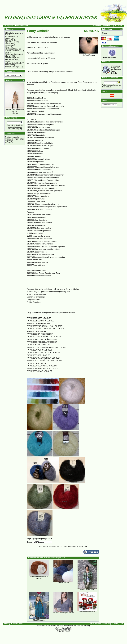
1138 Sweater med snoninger (38, 236)
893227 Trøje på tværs (36, 265)
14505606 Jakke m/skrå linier (38, 159)
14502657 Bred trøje (35, 140)
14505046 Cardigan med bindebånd (41, 172)
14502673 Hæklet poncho (37, 132)
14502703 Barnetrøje (35, 154)
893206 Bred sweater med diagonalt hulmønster (46, 106)
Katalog (17, 26)
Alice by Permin (63, 583)
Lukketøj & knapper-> (13, 51)
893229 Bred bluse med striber (39, 276)
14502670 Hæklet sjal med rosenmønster (43, 178)
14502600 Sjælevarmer (36, 199)
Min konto (97, 26)
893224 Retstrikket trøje (36, 270)
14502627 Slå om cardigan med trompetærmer (45, 175)
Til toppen (8, 26)
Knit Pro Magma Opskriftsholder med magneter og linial (48, 292)
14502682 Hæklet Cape (36, 225)
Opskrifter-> (9, 42)
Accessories (9, 65)
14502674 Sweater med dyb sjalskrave (42, 183)
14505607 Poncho (34, 156)
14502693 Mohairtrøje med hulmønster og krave (46, 247)
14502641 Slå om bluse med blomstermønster (45, 122)
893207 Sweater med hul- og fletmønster (43, 109)
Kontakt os (9, 142)
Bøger (7, 52)
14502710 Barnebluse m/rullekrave (41, 138)
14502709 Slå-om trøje (36, 135)
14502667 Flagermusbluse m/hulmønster (43, 167)
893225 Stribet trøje (35, 260)
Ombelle (24, 26)
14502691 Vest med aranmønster (40, 244)
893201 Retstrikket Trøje (36, 98)
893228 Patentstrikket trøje (37, 262)
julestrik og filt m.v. (12, 49)
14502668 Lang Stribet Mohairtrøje (40, 164)
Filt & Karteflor (10, 37)
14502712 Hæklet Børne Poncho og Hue (43, 180)
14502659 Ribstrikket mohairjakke (40, 143)
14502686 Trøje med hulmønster (40, 239)
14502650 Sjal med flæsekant (39, 127)
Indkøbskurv (108, 26)
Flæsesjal (31, 212)
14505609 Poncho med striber (39, 215)
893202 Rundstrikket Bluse (37, 101)
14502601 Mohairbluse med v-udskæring (43, 204)
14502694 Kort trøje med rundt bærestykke (44, 249)
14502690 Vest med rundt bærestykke (42, 241)
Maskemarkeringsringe (36, 297)
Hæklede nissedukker (87, 612)
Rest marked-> (10, 60)
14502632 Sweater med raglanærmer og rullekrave (47, 207)
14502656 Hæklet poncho (37, 217)
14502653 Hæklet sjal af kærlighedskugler (43, 130)
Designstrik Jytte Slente (36, 201)
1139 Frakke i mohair (35, 233)
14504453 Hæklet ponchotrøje (63, 613)
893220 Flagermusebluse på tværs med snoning (46, 257)
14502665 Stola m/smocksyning (39, 209)
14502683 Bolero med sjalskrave (40, 228)
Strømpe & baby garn (13, 67)
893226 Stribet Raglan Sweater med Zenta (44, 273)
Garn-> (8, 38)
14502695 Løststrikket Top (37, 252)
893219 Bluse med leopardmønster (41, 254)
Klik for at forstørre (89, 54)
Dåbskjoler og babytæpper (10, 45)
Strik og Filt (9, 40)
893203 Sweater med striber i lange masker (44, 103)
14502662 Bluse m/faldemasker (39, 170)
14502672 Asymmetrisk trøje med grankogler (44, 191)
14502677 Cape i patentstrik (38, 196)
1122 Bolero (32, 119)
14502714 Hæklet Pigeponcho (39, 231)
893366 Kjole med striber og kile (15, 111)
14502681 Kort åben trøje (37, 220)
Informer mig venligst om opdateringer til (116, 70)
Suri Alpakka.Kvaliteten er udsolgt (39, 577)
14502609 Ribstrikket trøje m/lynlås (41, 146)
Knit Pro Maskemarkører (36, 294)
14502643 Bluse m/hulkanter (38, 148)
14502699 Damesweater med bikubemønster (44, 114)
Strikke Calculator (34, 302)
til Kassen (118, 26)
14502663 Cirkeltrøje (35, 151)
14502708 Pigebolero (35, 162)
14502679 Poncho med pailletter (39, 223)
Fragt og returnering (12, 137)
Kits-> (7, 47)
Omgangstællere (33, 300)
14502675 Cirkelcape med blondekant (42, 188)
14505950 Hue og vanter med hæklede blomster (46, 185)
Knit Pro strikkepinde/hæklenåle (13, 62)
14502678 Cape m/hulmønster (39, 194)
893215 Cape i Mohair (35, 111)
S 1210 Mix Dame (39, 620)
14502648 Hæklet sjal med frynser (40, 125)
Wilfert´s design (11, 58)
